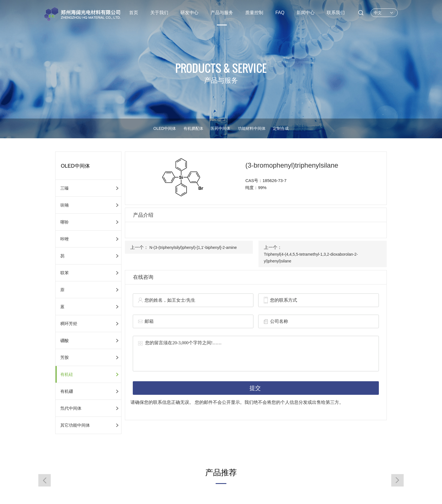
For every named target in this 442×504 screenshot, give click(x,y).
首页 (134, 13)
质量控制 (254, 13)
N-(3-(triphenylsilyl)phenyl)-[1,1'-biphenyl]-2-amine (193, 247)
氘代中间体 (71, 408)
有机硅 (67, 374)
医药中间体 (220, 128)
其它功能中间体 (75, 425)
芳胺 (65, 357)
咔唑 (65, 239)
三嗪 (65, 188)
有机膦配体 (193, 128)
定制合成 (281, 128)
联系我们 (336, 13)
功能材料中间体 (252, 128)
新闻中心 (306, 13)
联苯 (65, 273)
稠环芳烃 (69, 324)
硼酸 (65, 340)
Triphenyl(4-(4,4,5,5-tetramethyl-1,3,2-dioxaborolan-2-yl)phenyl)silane (311, 258)
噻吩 (65, 222)
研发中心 (189, 13)
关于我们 (159, 13)
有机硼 (67, 391)
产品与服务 (222, 13)
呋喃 (65, 205)
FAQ (280, 13)
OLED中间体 (165, 128)
